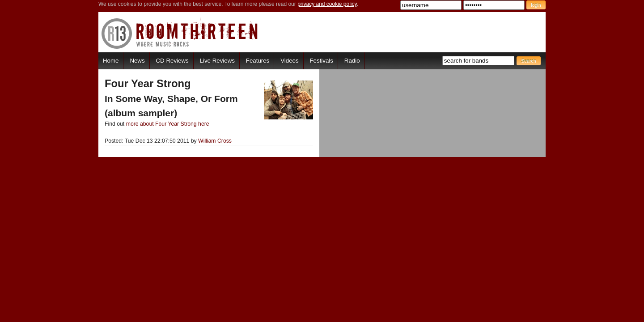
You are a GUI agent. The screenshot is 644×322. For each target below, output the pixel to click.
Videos (289, 61)
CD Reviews (172, 61)
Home (111, 61)
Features (258, 61)
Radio (352, 61)
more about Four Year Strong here (168, 124)
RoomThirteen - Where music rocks (180, 33)
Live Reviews (217, 61)
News (137, 61)
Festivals (321, 61)
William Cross (215, 141)
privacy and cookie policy (327, 4)
